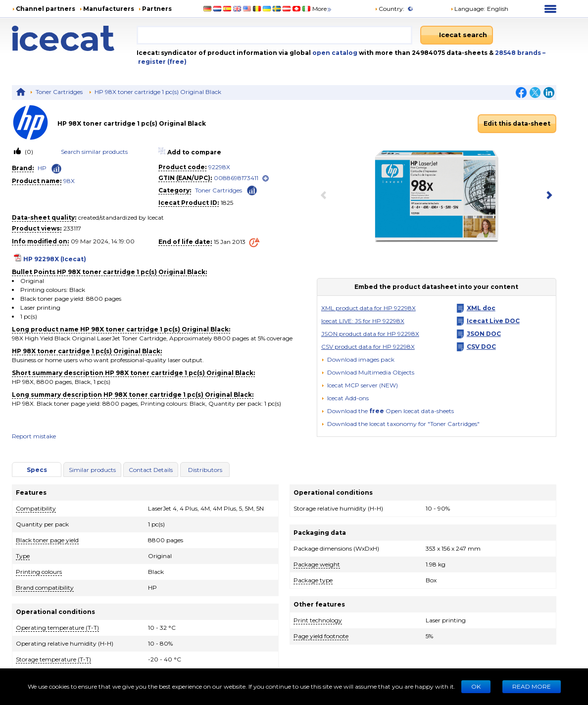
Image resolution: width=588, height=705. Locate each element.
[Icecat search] (457, 35)
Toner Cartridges (59, 92)
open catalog (334, 53)
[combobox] (275, 35)
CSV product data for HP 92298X (368, 347)
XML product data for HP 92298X (368, 308)
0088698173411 (236, 178)
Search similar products (94, 152)
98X (69, 181)
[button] (368, 372)
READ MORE (532, 686)
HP (42, 168)
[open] (266, 178)
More (322, 9)
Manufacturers (109, 9)
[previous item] (326, 196)
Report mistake (34, 436)
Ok (476, 686)
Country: (390, 9)
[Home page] (74, 38)
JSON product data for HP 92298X (370, 334)
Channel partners (46, 9)
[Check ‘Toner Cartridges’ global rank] (252, 190)
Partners (157, 9)
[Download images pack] (358, 360)
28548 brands (519, 53)
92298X (219, 167)
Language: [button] (468, 9)
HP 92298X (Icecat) (55, 259)
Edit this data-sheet (517, 123)
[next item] (547, 196)
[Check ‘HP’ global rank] (56, 169)
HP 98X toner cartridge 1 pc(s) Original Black (158, 92)
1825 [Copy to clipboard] (227, 203)
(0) (28, 152)
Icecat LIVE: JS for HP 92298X (363, 321)
